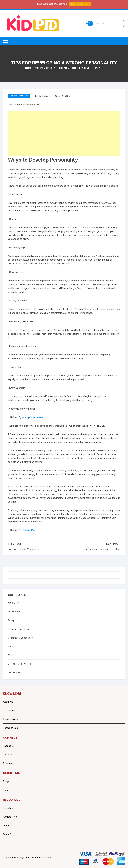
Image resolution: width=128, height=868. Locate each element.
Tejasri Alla (28, 530)
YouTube (8, 755)
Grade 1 (7, 825)
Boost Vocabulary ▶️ (80, 4)
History (12, 646)
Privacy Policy (11, 719)
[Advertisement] (64, 133)
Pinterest (8, 763)
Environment (15, 612)
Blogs (6, 781)
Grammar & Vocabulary (20, 638)
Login (6, 790)
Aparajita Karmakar (33, 417)
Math (11, 655)
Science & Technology (20, 664)
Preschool (9, 808)
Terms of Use (10, 728)
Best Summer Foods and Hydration (101, 549)
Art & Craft (14, 603)
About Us (8, 702)
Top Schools (15, 672)
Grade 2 (7, 834)
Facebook (9, 746)
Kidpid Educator (45, 96)
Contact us (9, 710)
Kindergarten (10, 817)
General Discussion (19, 96)
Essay (11, 620)
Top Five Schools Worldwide (23, 549)
